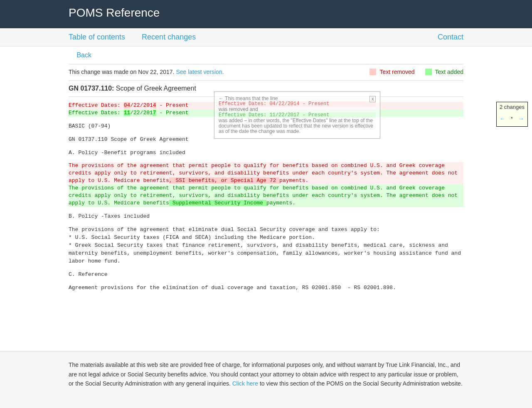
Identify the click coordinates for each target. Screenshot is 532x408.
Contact (451, 37)
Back (83, 55)
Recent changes (169, 37)
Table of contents (97, 37)
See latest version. (200, 72)
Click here (245, 383)
